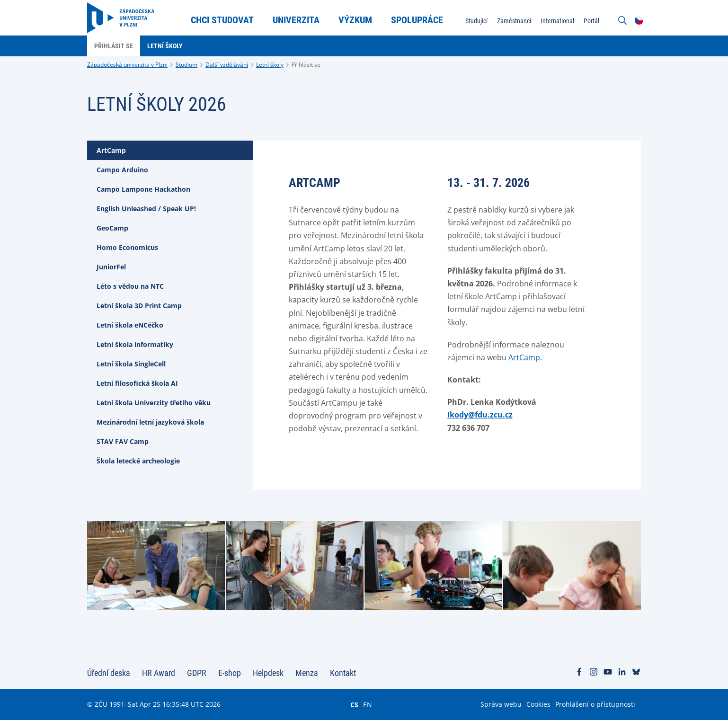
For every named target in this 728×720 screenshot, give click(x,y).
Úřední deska (109, 673)
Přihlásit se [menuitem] (114, 46)
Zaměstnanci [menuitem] (514, 21)
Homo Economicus (127, 247)
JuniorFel (111, 267)
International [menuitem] (557, 21)
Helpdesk (268, 673)
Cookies (538, 704)
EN (368, 704)
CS (354, 704)
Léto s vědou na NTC (130, 286)
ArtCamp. (525, 357)
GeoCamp (112, 228)
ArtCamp (111, 150)
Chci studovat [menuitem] (222, 20)
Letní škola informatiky (135, 344)
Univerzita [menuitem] (296, 20)
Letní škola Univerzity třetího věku (154, 403)
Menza (307, 673)
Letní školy (270, 65)
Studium (186, 65)
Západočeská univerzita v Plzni (127, 65)
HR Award (159, 673)
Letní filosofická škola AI (137, 383)
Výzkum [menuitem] (355, 20)
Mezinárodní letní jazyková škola (150, 422)
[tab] (170, 150)
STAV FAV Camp (123, 441)
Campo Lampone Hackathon (143, 189)
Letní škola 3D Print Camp (139, 306)
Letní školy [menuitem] (165, 46)
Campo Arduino (122, 170)
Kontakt (343, 673)
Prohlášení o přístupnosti (595, 704)
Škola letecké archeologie (138, 461)
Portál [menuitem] (591, 21)
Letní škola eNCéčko (130, 325)
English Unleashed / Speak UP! (146, 209)
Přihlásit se (306, 65)
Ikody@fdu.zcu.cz (480, 415)
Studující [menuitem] (476, 21)
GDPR (197, 673)
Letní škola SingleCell (131, 364)
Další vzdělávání (227, 65)
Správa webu (501, 704)
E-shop (230, 673)
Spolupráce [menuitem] (417, 20)
